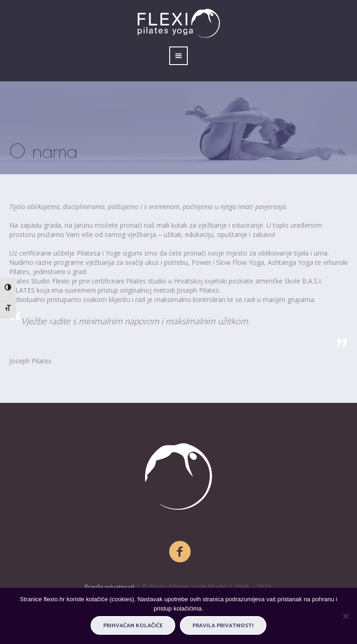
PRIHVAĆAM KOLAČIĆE (133, 626)
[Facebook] (180, 552)
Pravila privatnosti (109, 587)
